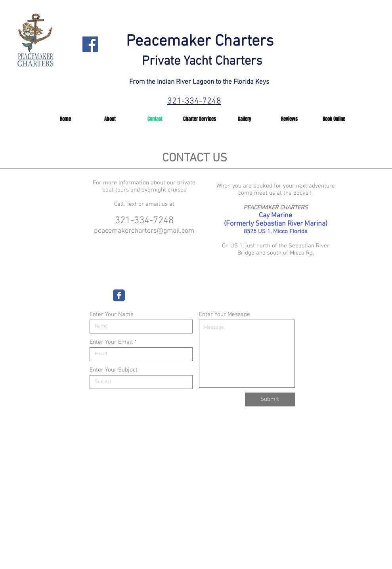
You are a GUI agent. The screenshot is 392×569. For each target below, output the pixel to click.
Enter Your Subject (114, 370)
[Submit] (270, 399)
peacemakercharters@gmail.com (144, 231)
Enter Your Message (225, 315)
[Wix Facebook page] (119, 295)
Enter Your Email (111, 342)
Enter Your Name (112, 315)
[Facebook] (90, 44)
